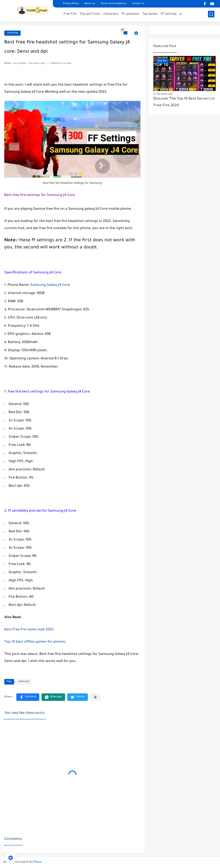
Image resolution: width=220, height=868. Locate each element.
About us (90, 4)
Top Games (150, 14)
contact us (138, 4)
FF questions (130, 14)
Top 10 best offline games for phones (35, 642)
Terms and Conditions (113, 4)
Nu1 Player (36, 862)
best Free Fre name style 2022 (29, 630)
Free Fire (70, 14)
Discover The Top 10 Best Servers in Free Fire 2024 (184, 102)
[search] (211, 14)
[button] (28, 697)
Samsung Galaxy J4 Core (50, 285)
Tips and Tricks (90, 14)
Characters (111, 14)
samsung (12, 33)
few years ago (165, 94)
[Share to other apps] (95, 697)
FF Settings (169, 14)
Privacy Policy (71, 4)
